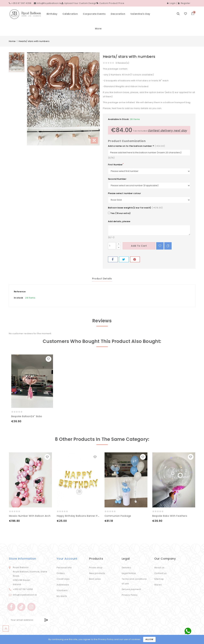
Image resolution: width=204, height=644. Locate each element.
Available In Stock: (119, 119)
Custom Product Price (110, 3)
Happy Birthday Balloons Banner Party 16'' (82, 516)
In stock (18, 298)
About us (159, 568)
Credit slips (63, 579)
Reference (20, 292)
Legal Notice (129, 573)
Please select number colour (124, 193)
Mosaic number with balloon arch (30, 516)
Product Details (102, 279)
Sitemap (159, 579)
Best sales (95, 579)
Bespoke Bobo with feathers (170, 516)
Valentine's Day (140, 14)
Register (184, 3)
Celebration (70, 14)
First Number (116, 165)
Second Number (117, 179)
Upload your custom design (79, 3)
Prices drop (96, 568)
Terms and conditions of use (134, 581)
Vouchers (62, 590)
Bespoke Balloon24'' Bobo (27, 416)
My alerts (62, 596)
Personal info (64, 568)
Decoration (118, 14)
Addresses (63, 585)
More (98, 29)
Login (171, 3)
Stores (158, 585)
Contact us (160, 573)
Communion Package (118, 516)
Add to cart (139, 246)
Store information (22, 559)
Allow (149, 639)
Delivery (126, 568)
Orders (61, 573)
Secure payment (131, 589)
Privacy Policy (130, 595)
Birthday (52, 14)
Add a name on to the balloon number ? (131, 146)
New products (97, 573)
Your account (67, 559)
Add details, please (119, 221)
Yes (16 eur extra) (119, 213)
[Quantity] (112, 246)
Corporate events (94, 14)
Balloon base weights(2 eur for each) (130, 208)
